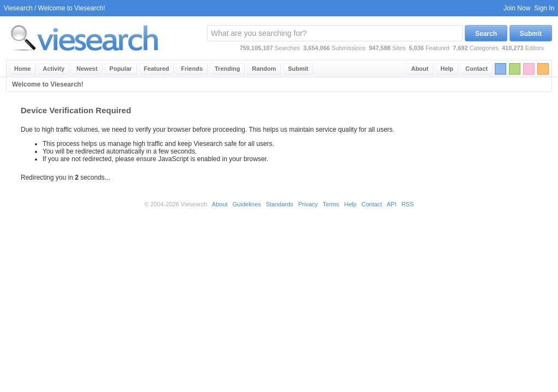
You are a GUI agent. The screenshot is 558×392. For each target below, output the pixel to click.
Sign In (544, 8)
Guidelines (247, 204)
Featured (156, 69)
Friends (192, 69)
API (392, 204)
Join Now (517, 8)
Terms (331, 204)
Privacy (308, 204)
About (420, 69)
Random (264, 69)
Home (23, 69)
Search (486, 34)
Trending (227, 69)
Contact (477, 69)
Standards (280, 204)
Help (447, 69)
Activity (54, 69)
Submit (531, 34)
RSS (408, 204)
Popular (121, 69)
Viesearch (18, 8)
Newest (87, 69)
